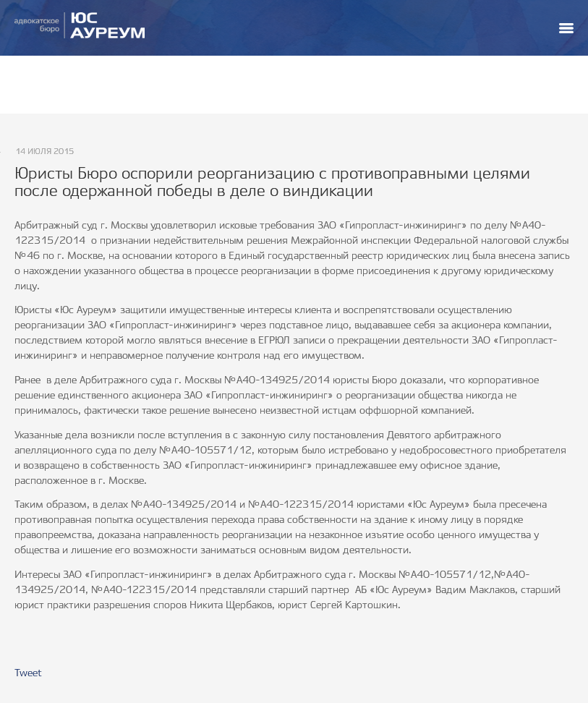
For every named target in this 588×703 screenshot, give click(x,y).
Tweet (28, 673)
